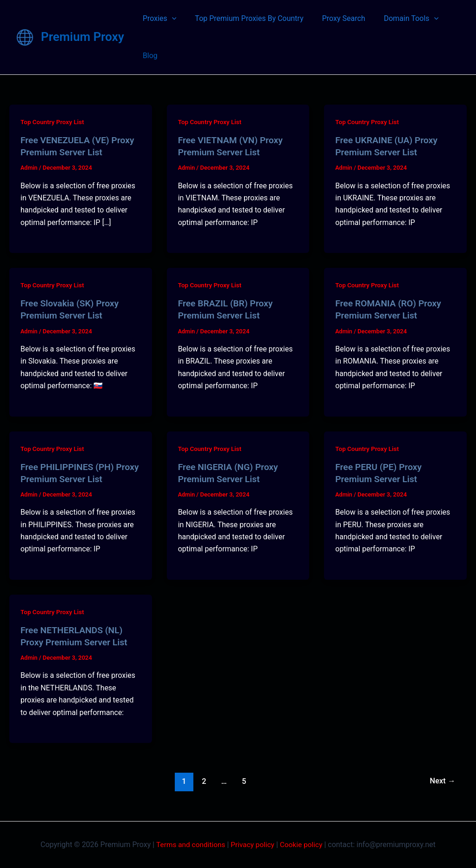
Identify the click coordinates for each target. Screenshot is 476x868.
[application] (170, 19)
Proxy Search (334, 18)
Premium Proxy (83, 37)
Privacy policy (253, 845)
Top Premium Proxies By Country (243, 18)
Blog (148, 56)
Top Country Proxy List (53, 122)
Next (442, 781)
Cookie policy (303, 845)
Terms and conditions (189, 845)
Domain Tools (398, 19)
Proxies (158, 19)
